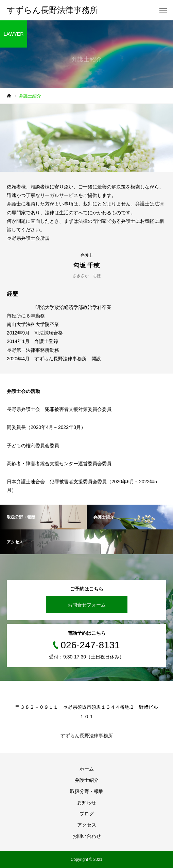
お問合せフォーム (87, 605)
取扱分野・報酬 (87, 791)
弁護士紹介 (87, 780)
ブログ (87, 814)
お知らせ (87, 802)
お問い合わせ (87, 836)
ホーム (87, 769)
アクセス (87, 825)
